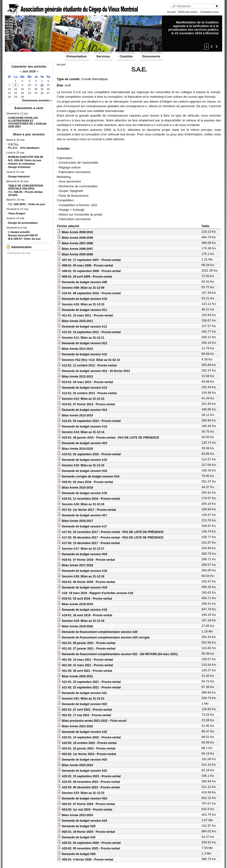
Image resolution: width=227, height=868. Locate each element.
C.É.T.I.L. (14, 144)
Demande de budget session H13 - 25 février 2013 (96, 371)
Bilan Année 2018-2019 (78, 604)
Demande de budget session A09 (85, 282)
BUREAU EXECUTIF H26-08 (26, 157)
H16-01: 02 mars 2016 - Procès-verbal (87, 482)
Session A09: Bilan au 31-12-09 (83, 288)
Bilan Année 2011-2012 (78, 349)
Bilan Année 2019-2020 (78, 626)
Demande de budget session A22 (85, 732)
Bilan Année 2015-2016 (78, 488)
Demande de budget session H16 (85, 471)
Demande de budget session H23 (85, 760)
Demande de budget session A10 (85, 299)
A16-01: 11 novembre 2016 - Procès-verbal (91, 499)
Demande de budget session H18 (85, 554)
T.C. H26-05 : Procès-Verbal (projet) (25, 193)
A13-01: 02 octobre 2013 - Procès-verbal (89, 393)
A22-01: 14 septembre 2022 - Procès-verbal (91, 737)
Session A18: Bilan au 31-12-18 (83, 576)
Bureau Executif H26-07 (23, 235)
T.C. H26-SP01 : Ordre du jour (27, 204)
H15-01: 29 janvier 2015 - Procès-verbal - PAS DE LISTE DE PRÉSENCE (110, 438)
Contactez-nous (209, 12)
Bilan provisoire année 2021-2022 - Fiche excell (94, 721)
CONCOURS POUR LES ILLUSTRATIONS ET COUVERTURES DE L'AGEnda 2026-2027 (27, 122)
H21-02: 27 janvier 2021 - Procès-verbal (89, 649)
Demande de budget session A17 (85, 526)
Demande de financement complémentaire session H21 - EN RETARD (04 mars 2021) (120, 654)
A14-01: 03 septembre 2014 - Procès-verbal (91, 421)
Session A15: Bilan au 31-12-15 (83, 465)
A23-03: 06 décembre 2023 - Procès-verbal (91, 787)
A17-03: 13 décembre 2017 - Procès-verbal (91, 543)
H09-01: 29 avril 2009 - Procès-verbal (87, 277)
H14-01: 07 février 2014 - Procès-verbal (88, 404)
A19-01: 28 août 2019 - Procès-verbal (87, 615)
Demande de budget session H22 (85, 704)
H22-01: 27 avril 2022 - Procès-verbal (87, 710)
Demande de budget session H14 (85, 410)
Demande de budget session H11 (85, 310)
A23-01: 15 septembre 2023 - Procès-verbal (91, 776)
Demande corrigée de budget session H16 (91, 476)
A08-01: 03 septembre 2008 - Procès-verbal (91, 271)
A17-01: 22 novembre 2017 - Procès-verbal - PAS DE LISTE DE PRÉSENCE (113, 532)
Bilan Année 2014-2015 (78, 449)
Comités (126, 56)
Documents (151, 56)
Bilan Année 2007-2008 (78, 243)
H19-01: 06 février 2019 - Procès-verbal (88, 582)
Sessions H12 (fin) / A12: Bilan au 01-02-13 (91, 360)
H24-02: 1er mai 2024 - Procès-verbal (87, 810)
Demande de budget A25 (79, 837)
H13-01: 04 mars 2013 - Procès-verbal (87, 382)
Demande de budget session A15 (85, 460)
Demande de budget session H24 (85, 798)
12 (42, 85)
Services (103, 56)
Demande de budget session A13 (85, 388)
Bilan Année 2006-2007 (78, 249)
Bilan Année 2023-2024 (78, 815)
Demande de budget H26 (79, 854)
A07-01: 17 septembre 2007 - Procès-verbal (91, 260)
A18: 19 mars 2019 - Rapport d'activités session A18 (98, 593)
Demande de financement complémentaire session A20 (100, 632)
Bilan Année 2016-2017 (78, 521)
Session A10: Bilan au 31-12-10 (83, 304)
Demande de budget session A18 (85, 571)
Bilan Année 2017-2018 (78, 565)
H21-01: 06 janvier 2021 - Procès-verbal (89, 643)
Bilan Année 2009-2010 (78, 232)
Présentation (77, 56)
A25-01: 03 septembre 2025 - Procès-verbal (91, 843)
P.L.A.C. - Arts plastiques (24, 148)
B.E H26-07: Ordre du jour (24, 239)
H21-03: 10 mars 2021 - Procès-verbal (87, 660)
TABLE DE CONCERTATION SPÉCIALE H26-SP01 (26, 187)
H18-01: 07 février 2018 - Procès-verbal (88, 560)
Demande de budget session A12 (85, 354)
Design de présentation (23, 223)
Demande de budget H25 (79, 826)
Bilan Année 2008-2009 (78, 238)
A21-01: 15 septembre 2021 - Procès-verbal (91, 682)
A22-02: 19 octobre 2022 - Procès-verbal (89, 743)
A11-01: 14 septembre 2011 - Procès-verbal (91, 332)
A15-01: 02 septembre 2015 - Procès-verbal (91, 454)
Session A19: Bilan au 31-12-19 (83, 621)
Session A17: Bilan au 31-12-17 (83, 549)
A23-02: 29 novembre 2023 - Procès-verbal (91, 782)
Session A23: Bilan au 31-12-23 (83, 793)
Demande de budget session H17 (85, 515)
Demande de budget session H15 (85, 443)
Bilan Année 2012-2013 (78, 377)
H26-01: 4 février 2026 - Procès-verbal (88, 860)
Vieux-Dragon (17, 213)
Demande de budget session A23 (85, 771)
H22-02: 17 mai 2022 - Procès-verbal (86, 715)
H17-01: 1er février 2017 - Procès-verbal (89, 510)
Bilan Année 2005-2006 (78, 254)
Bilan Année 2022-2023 (78, 765)
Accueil (171, 12)
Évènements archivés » (37, 100)
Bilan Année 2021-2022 (78, 726)
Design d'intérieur (19, 167)
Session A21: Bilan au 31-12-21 (83, 699)
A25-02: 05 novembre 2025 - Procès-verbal (91, 848)
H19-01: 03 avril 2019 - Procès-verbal (87, 599)
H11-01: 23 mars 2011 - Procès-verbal (87, 315)
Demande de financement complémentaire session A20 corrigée (106, 637)
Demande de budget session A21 (85, 693)
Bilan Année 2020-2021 (78, 676)
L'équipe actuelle (19, 232)
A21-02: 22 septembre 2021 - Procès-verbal (91, 687)
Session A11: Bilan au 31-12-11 (83, 338)
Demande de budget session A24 (85, 821)
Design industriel (19, 176)
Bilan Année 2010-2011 (78, 321)
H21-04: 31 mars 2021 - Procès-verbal (87, 665)
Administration (21, 247)
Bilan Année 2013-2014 (78, 415)
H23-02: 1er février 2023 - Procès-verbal (89, 754)
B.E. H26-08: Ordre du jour (25, 160)
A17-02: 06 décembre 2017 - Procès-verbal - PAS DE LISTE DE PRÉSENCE (113, 538)
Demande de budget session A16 (85, 493)
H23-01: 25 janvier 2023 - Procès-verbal (89, 749)
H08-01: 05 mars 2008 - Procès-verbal (87, 266)
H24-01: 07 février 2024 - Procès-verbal (88, 804)
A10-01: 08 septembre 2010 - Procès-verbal (91, 293)
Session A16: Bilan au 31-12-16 (83, 504)
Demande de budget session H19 (85, 588)
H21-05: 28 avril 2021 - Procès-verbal (87, 671)
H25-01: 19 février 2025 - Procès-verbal (88, 832)
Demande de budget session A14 (85, 427)
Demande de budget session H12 (85, 343)
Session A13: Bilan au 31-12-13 (83, 399)
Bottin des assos (188, 12)
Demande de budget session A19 (85, 610)
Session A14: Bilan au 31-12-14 (83, 432)
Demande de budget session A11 (85, 327)
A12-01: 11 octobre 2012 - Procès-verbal (89, 365)
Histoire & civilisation (22, 164)
